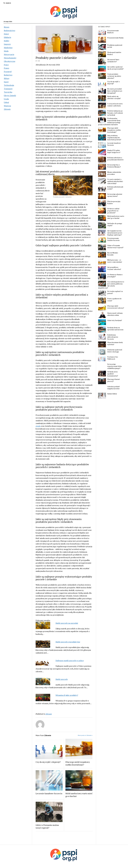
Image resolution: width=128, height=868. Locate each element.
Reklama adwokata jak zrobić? (115, 188)
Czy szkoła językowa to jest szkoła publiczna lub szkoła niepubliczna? (111, 285)
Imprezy (7, 44)
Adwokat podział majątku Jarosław (113, 388)
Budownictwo (10, 30)
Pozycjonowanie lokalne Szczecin (113, 239)
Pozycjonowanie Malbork (113, 32)
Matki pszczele (62, 679)
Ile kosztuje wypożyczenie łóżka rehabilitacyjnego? (114, 366)
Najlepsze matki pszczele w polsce (70, 661)
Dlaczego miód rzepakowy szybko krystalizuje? (78, 763)
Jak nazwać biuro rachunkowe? (113, 61)
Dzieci (6, 34)
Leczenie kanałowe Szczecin (49, 793)
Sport (6, 82)
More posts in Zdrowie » (85, 735)
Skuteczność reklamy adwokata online (115, 314)
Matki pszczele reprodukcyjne (68, 642)
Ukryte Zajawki (10, 95)
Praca (6, 65)
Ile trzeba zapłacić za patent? (115, 292)
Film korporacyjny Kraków (114, 202)
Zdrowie (7, 109)
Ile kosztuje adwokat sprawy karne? (115, 195)
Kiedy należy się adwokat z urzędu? (114, 97)
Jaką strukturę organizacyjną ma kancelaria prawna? (114, 138)
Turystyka (8, 92)
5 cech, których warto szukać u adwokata (115, 105)
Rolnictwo (8, 75)
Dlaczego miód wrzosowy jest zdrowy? (116, 307)
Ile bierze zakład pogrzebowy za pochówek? (113, 211)
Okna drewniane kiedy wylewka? (115, 343)
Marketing (8, 48)
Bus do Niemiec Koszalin (113, 254)
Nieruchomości (10, 58)
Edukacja (7, 37)
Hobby (7, 41)
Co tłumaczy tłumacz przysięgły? (115, 276)
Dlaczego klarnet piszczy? (114, 380)
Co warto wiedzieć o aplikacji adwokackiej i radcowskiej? (115, 181)
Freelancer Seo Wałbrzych (113, 358)
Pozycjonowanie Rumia (115, 38)
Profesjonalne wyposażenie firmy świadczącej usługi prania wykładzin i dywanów (109, 121)
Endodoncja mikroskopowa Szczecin (113, 337)
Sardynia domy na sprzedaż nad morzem (115, 329)
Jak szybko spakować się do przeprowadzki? (115, 68)
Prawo (6, 68)
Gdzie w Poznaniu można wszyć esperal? (47, 826)
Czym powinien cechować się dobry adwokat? (114, 76)
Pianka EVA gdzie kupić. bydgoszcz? (114, 151)
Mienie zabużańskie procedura (114, 173)
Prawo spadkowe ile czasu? (114, 300)
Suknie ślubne (112, 394)
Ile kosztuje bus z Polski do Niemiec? (114, 166)
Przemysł (8, 72)
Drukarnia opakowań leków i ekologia (115, 351)
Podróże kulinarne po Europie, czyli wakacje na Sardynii (115, 113)
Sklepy (7, 78)
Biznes (7, 27)
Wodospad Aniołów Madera (114, 53)
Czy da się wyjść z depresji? (48, 762)
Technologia (9, 85)
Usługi (6, 102)
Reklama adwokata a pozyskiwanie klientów (115, 159)
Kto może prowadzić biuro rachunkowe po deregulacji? (115, 91)
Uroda (6, 99)
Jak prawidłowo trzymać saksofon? (114, 268)
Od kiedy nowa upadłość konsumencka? (113, 374)
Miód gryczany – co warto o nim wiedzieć (115, 261)
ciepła (38, 426)
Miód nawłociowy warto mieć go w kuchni (79, 795)
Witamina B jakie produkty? (67, 695)
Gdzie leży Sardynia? (115, 320)
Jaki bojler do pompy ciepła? (115, 224)
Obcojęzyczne (10, 61)
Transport (8, 89)
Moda (6, 51)
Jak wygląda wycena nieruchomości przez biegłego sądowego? (115, 233)
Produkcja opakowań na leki (115, 46)
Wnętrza (7, 106)
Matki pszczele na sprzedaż (67, 623)
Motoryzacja (9, 54)
